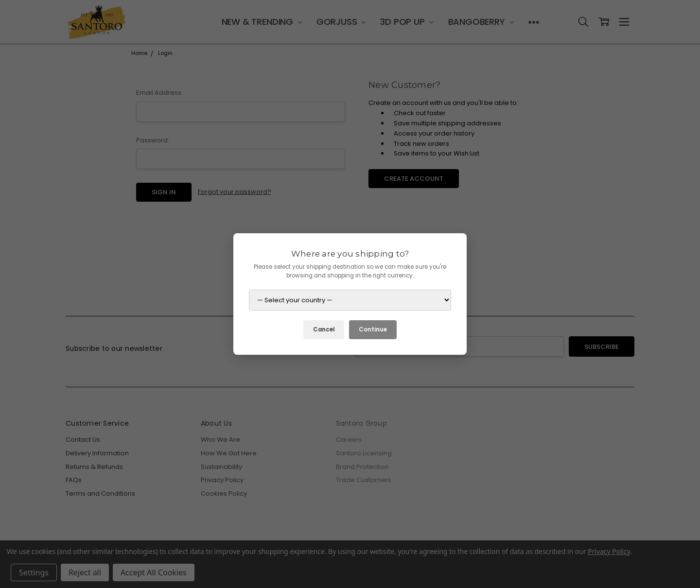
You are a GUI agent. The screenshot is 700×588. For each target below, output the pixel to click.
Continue (373, 329)
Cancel (324, 329)
